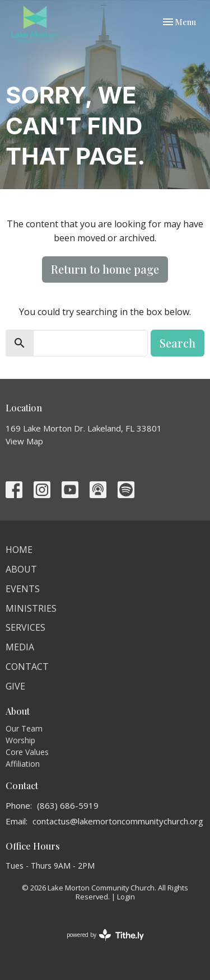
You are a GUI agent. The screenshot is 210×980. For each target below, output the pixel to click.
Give (15, 686)
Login (126, 897)
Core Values (27, 752)
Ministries (31, 608)
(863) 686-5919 (68, 805)
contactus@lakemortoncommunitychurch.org (118, 821)
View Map (24, 441)
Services (25, 627)
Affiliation (23, 764)
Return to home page (105, 269)
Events (23, 589)
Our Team (24, 728)
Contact (27, 667)
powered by (105, 935)
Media (20, 647)
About (21, 569)
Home (19, 550)
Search (178, 343)
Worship (20, 740)
